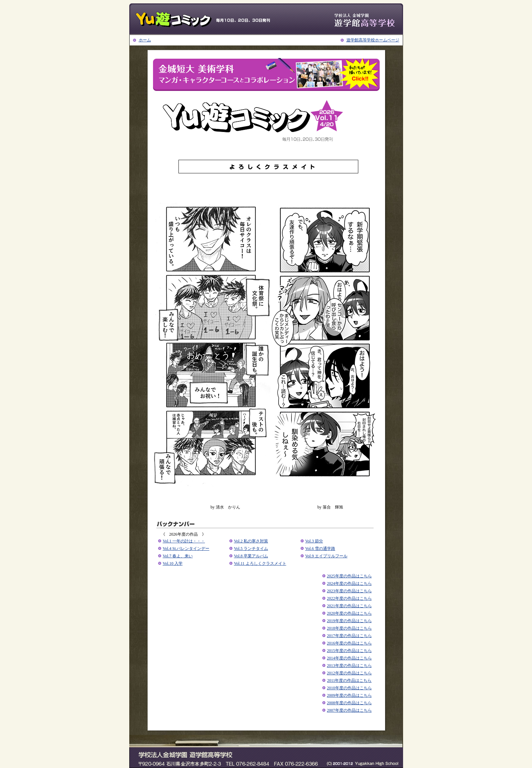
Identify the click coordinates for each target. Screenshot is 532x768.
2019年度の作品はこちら (349, 621)
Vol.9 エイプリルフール (326, 556)
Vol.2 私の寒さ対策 (251, 541)
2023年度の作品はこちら (349, 591)
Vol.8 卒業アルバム (251, 556)
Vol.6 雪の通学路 (320, 549)
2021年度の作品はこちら (349, 606)
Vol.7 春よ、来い (178, 556)
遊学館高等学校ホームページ (373, 40)
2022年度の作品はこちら (349, 598)
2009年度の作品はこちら (349, 695)
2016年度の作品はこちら (349, 643)
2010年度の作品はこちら (349, 688)
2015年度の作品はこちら (349, 651)
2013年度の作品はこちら (349, 666)
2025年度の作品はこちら (349, 576)
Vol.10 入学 (173, 563)
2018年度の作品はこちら (349, 628)
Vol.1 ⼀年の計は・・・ (184, 541)
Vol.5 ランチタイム (251, 549)
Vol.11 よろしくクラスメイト (260, 563)
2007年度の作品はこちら (349, 710)
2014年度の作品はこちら (349, 658)
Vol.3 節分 (314, 541)
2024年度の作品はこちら (349, 583)
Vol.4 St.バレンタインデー (186, 549)
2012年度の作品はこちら (349, 673)
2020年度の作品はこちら (349, 613)
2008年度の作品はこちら (349, 703)
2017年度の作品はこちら (349, 636)
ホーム (145, 40)
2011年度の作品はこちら (349, 680)
